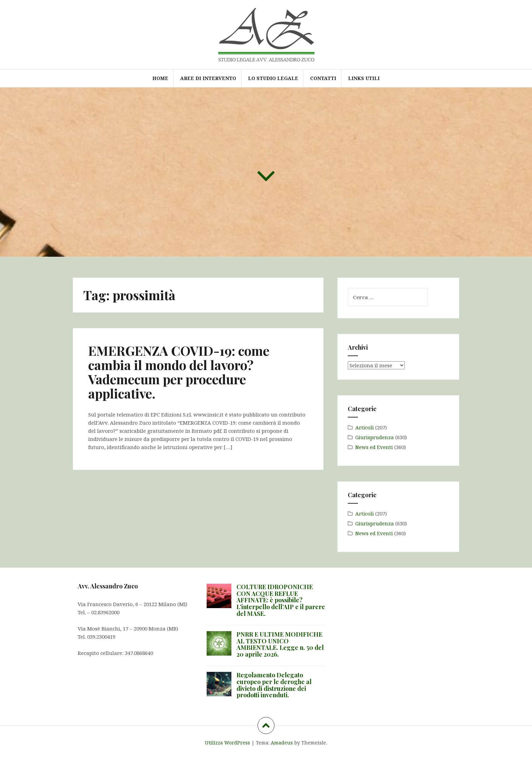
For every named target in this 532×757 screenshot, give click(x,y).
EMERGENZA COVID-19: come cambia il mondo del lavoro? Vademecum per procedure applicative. (179, 372)
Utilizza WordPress (227, 743)
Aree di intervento (208, 78)
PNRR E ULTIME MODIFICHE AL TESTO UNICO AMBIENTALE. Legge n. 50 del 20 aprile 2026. (280, 644)
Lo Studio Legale (273, 78)
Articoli (365, 427)
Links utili (364, 78)
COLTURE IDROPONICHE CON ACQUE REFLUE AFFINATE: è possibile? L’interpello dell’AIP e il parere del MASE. (281, 600)
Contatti (323, 78)
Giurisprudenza (375, 437)
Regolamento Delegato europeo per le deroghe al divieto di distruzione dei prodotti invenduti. (274, 685)
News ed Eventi (374, 447)
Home (160, 78)
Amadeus (282, 743)
